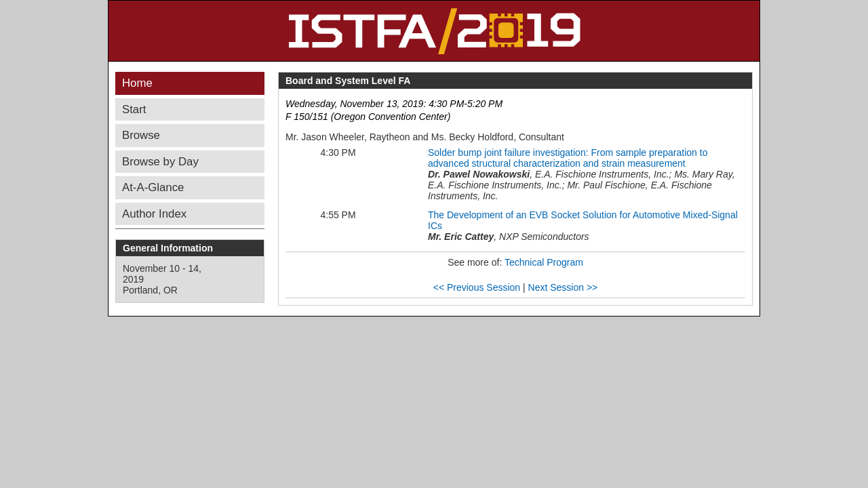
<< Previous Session (477, 287)
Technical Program (544, 262)
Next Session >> (563, 287)
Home (137, 83)
